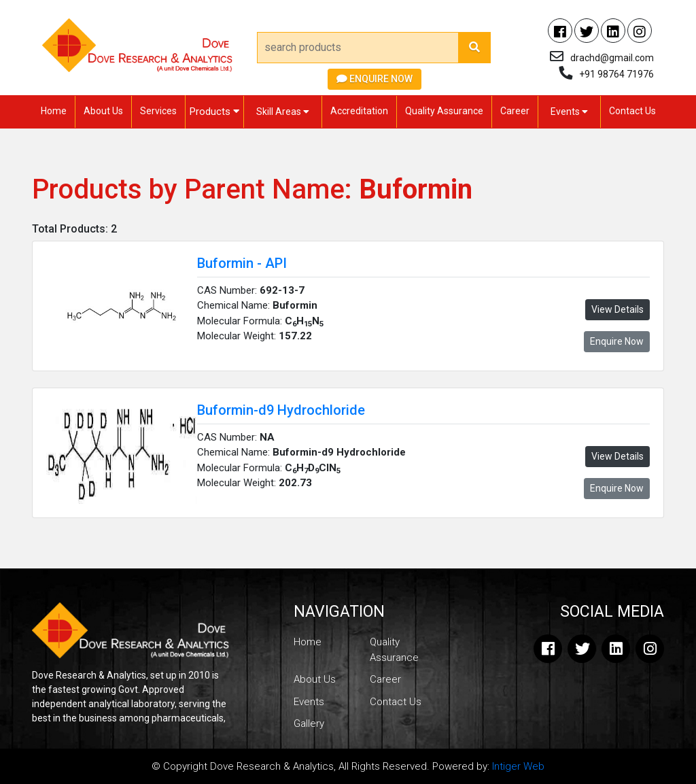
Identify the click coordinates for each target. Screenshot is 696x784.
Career (515, 111)
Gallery (309, 723)
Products (214, 112)
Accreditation (359, 111)
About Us (103, 111)
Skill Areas (283, 112)
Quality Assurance (444, 111)
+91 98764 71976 (616, 74)
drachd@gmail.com (612, 58)
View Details (617, 309)
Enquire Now (375, 79)
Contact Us (632, 111)
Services (158, 111)
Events (569, 112)
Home (54, 111)
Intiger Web (518, 766)
